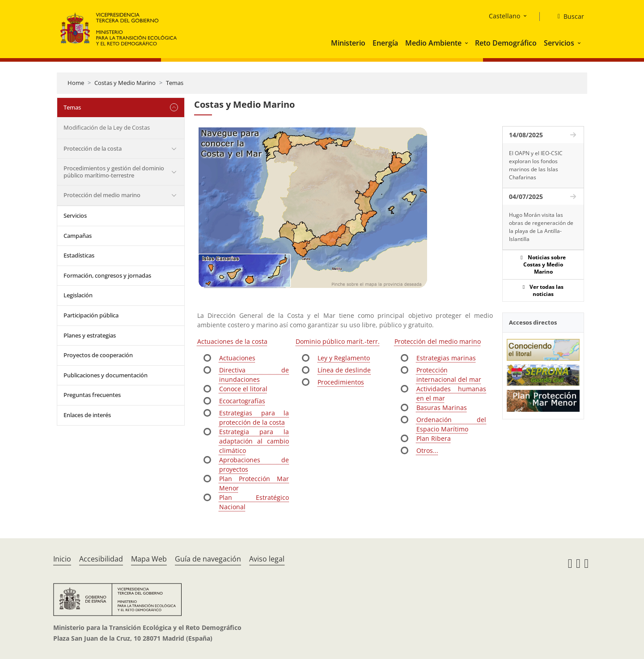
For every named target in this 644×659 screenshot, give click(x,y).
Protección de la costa (93, 148)
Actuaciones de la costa (232, 341)
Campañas (78, 236)
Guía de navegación (208, 559)
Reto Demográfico (506, 43)
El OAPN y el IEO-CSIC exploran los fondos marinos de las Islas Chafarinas (536, 165)
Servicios (559, 43)
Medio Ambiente (433, 43)
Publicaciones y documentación (106, 375)
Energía (385, 43)
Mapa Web (149, 559)
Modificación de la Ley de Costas (107, 127)
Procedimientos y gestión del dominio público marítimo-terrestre (114, 172)
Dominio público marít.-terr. (338, 341)
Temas (175, 83)
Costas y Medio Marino (125, 83)
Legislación (78, 295)
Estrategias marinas (446, 358)
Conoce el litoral (243, 389)
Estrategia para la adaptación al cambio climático (254, 441)
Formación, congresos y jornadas (107, 275)
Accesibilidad (101, 559)
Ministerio (348, 43)
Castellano (504, 16)
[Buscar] (567, 17)
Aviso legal (267, 559)
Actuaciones (237, 358)
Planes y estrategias (90, 335)
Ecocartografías (242, 401)
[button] (467, 43)
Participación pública (91, 315)
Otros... (427, 450)
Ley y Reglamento (344, 358)
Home (76, 83)
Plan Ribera (434, 438)
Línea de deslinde (344, 370)
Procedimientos (341, 382)
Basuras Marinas (442, 408)
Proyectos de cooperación (98, 355)
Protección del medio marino (102, 195)
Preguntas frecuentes (92, 395)
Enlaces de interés (87, 415)
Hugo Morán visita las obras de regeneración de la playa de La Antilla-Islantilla (541, 227)
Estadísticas (79, 255)
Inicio (62, 559)
